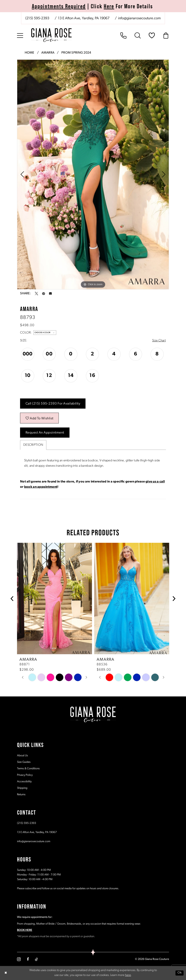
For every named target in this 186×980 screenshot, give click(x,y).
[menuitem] (93, 18)
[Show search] (138, 36)
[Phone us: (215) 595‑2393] (37, 18)
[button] (20, 36)
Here (109, 6)
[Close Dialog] (6, 973)
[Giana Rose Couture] (51, 35)
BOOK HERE (25, 930)
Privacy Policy (25, 775)
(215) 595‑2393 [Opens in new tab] (27, 823)
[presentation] (55, 598)
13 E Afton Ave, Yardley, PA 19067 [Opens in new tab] (37, 832)
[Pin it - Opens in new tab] (44, 294)
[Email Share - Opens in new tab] (50, 294)
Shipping (22, 788)
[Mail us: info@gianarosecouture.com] (139, 18)
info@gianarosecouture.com (34, 841)
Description (33, 445)
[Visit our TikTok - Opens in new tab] (36, 959)
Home (30, 53)
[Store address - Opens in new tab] (83, 18)
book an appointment (41, 487)
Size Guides (24, 762)
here (128, 975)
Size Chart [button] (159, 341)
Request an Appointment (45, 433)
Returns (21, 795)
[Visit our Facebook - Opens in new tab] (28, 959)
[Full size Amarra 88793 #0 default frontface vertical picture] (93, 174)
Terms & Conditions (28, 769)
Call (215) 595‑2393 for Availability (53, 404)
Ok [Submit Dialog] (180, 973)
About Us (22, 756)
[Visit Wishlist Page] (152, 36)
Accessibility (24, 782)
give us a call (155, 482)
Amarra (48, 53)
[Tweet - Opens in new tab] (36, 294)
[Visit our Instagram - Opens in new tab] (19, 959)
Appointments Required (59, 6)
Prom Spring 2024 (76, 53)
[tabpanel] (93, 174)
